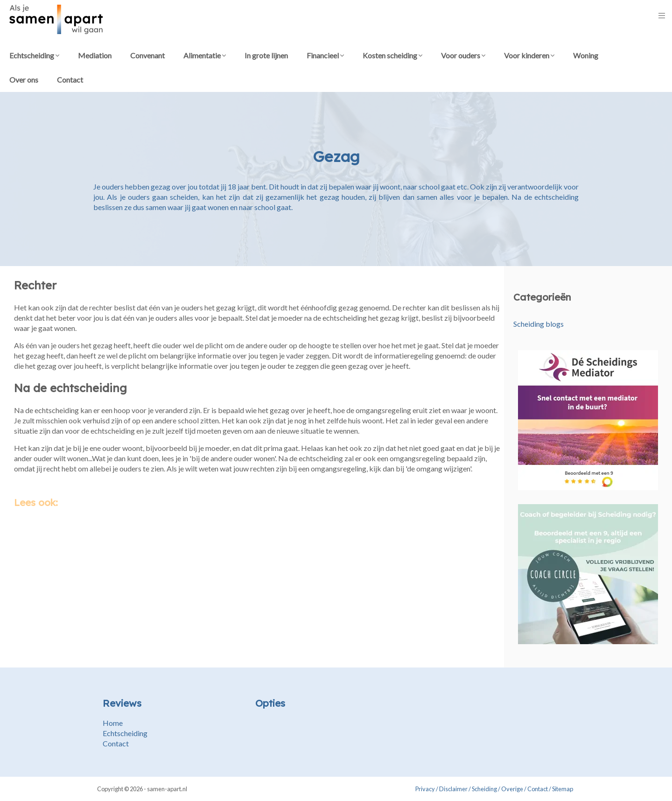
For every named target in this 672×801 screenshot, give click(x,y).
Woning (586, 55)
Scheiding (484, 789)
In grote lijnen (266, 55)
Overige (512, 789)
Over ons (24, 80)
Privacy (425, 789)
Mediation (95, 55)
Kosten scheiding (392, 55)
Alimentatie (205, 55)
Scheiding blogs (539, 324)
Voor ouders (463, 55)
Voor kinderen (529, 55)
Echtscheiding (34, 55)
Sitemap (563, 789)
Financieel (325, 55)
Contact (70, 80)
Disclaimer (453, 789)
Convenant (147, 55)
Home (113, 723)
